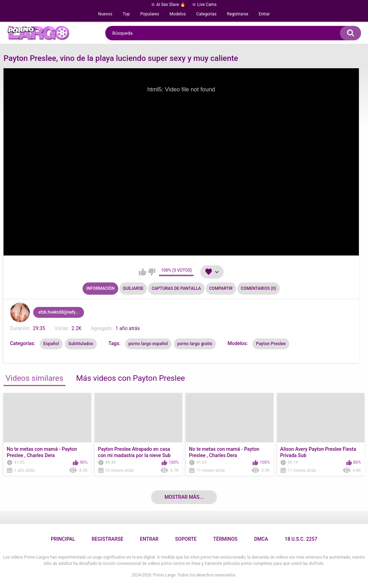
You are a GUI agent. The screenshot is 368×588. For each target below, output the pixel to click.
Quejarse (133, 288)
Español (51, 344)
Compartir (221, 288)
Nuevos (105, 14)
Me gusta (143, 272)
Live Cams (207, 5)
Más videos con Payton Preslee (130, 378)
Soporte (186, 539)
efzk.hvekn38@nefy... (59, 312)
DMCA (261, 539)
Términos (225, 539)
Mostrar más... (184, 497)
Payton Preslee (271, 344)
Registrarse (238, 14)
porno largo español (148, 344)
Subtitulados (81, 344)
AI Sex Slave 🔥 (171, 5)
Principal (63, 539)
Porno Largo (164, 575)
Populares (150, 14)
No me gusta (152, 272)
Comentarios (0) (258, 288)
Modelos (178, 14)
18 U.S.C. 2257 (301, 539)
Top (126, 14)
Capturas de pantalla (176, 288)
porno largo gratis (195, 344)
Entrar (264, 14)
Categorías (206, 14)
